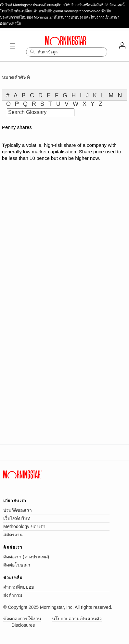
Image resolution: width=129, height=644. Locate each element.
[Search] (67, 52)
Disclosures (23, 625)
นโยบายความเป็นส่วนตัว (77, 619)
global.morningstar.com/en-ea (77, 11)
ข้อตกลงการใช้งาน (22, 619)
